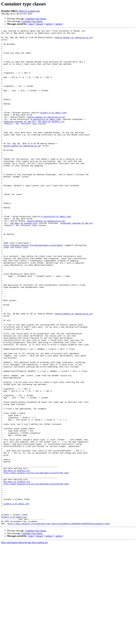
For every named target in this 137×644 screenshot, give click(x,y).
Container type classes (36, 19)
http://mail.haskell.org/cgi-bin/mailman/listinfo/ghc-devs (36, 562)
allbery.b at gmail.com (29, 11)
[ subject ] (49, 24)
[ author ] (59, 24)
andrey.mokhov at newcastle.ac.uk (74, 39)
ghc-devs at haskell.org (51, 140)
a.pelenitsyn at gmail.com (45, 137)
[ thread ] (39, 24)
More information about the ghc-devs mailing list (24, 641)
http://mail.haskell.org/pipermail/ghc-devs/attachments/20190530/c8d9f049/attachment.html (59, 622)
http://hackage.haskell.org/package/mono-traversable (33, 288)
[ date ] (31, 24)
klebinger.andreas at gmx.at (19, 140)
